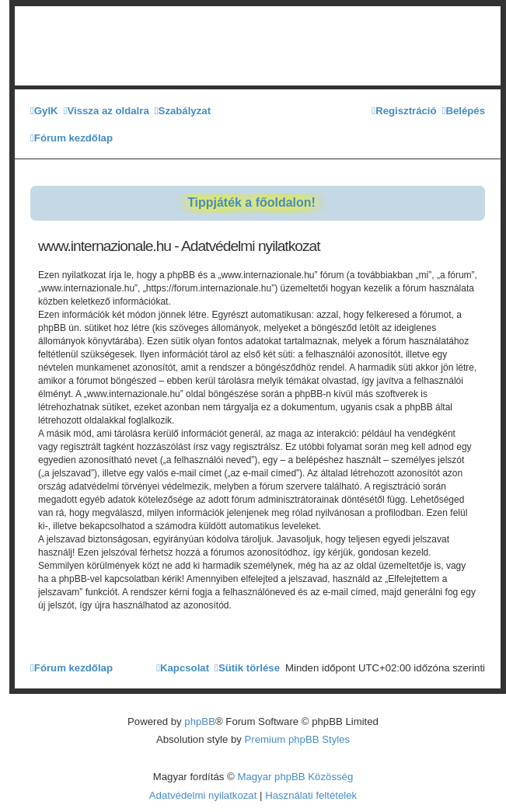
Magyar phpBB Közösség (295, 777)
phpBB (200, 721)
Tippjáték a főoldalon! (251, 202)
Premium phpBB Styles (298, 739)
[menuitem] (44, 111)
